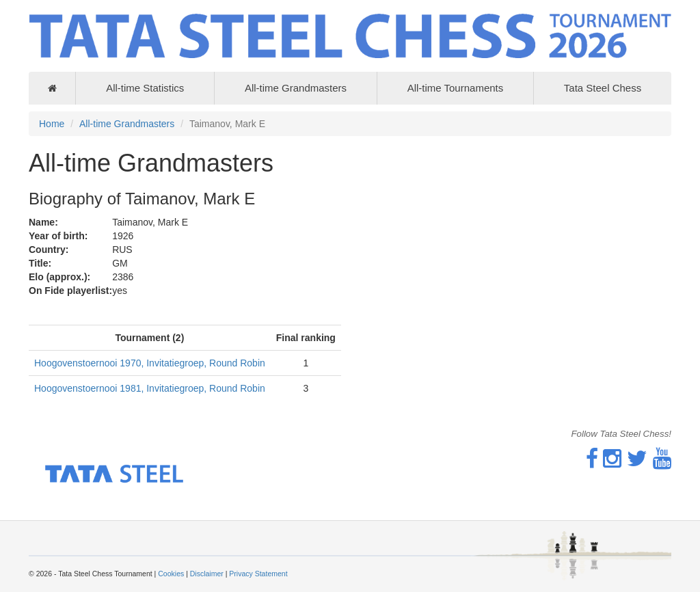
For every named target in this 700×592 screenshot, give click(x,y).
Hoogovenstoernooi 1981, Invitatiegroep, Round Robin (150, 388)
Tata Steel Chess (603, 88)
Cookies (171, 574)
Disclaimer (207, 574)
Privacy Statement (258, 574)
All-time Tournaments (456, 88)
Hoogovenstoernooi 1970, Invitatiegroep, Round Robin (150, 363)
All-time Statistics (145, 88)
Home (52, 124)
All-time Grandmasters (296, 88)
